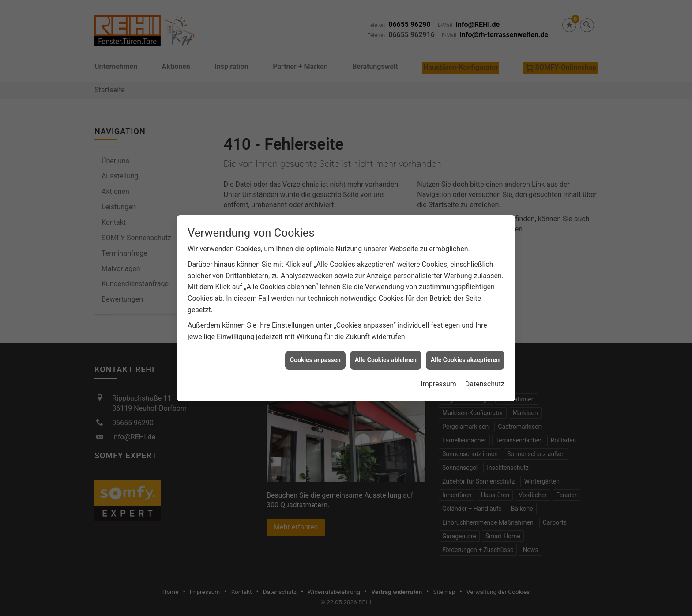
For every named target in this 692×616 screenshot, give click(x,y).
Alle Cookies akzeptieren (465, 346)
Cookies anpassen (315, 346)
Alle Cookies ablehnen (386, 346)
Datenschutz (485, 369)
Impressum (438, 369)
